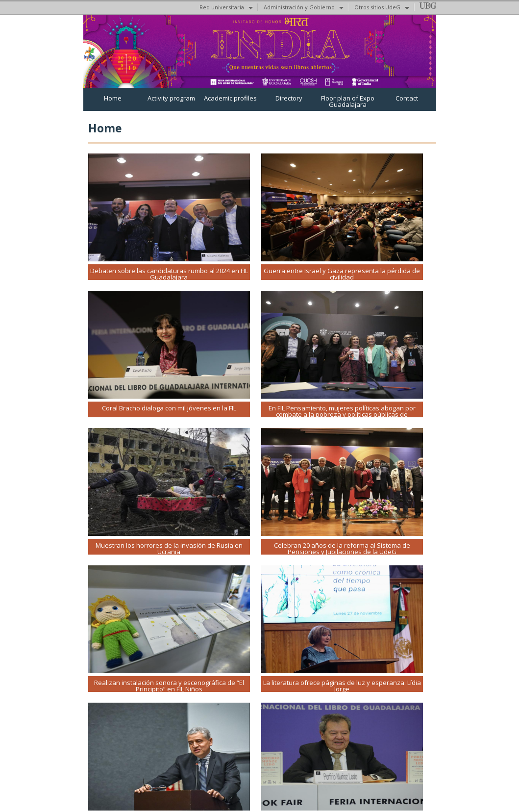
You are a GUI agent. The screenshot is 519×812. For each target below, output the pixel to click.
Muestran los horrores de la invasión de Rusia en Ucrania (169, 548)
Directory (289, 98)
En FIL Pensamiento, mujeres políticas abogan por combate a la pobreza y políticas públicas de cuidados (342, 414)
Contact (407, 98)
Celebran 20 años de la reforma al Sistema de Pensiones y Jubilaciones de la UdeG (342, 548)
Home (113, 98)
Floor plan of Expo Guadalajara (348, 101)
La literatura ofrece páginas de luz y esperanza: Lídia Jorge (342, 686)
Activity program (171, 98)
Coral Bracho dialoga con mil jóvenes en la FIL (169, 408)
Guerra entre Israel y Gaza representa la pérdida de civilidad (342, 274)
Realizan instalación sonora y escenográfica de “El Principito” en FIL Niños (169, 686)
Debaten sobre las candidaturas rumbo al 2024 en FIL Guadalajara (169, 274)
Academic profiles (230, 98)
